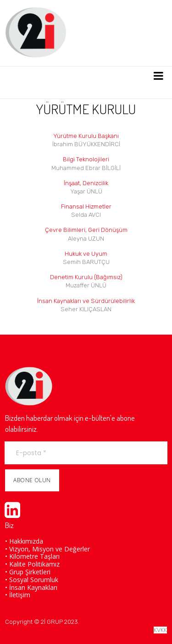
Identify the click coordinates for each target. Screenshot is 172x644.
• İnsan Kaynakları (31, 587)
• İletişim (18, 595)
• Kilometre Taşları (32, 556)
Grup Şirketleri (30, 572)
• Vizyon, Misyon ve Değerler (47, 549)
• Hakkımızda (24, 541)
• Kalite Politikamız (32, 564)
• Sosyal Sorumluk (32, 580)
